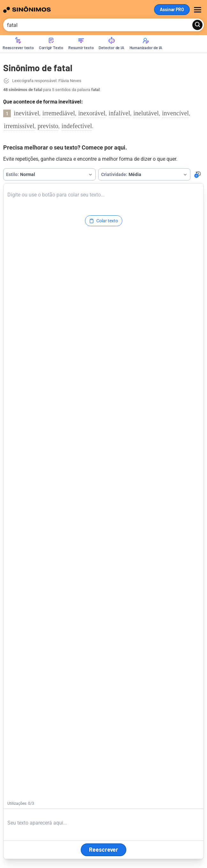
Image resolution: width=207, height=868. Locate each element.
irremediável (59, 113)
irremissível (19, 126)
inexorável (92, 113)
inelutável (146, 113)
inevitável (26, 113)
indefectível (77, 126)
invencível (175, 113)
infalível (120, 113)
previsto (48, 126)
